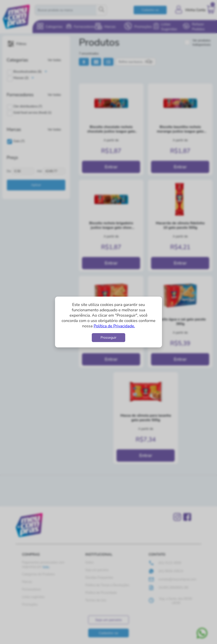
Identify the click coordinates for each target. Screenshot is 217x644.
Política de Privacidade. (114, 326)
